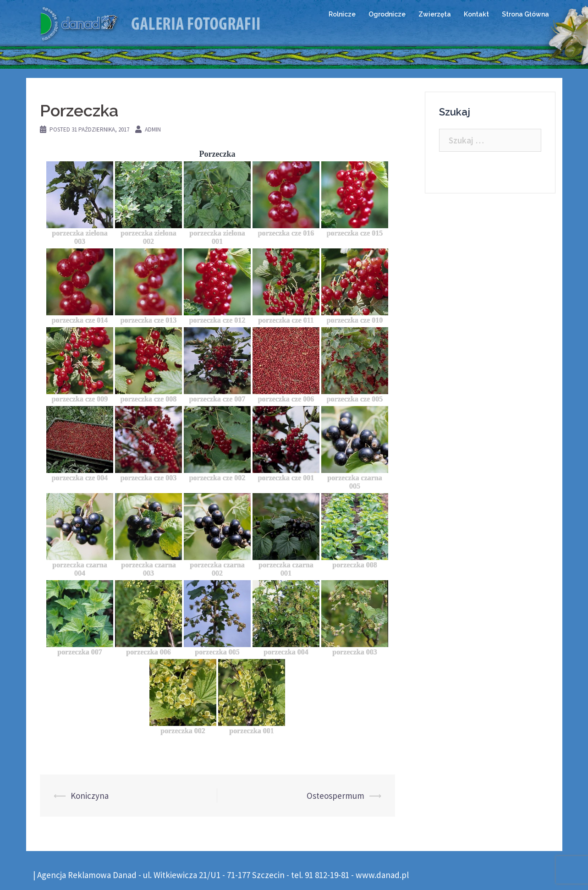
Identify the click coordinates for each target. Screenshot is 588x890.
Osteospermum (335, 796)
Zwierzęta (435, 14)
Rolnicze (342, 14)
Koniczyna (90, 796)
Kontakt (476, 14)
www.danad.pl (382, 875)
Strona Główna (525, 14)
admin (153, 129)
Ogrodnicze (387, 14)
